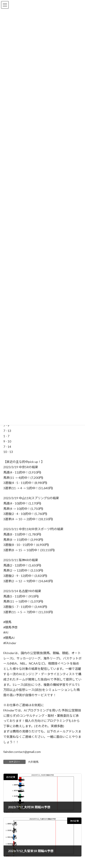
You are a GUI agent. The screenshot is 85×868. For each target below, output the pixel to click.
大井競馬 (33, 762)
